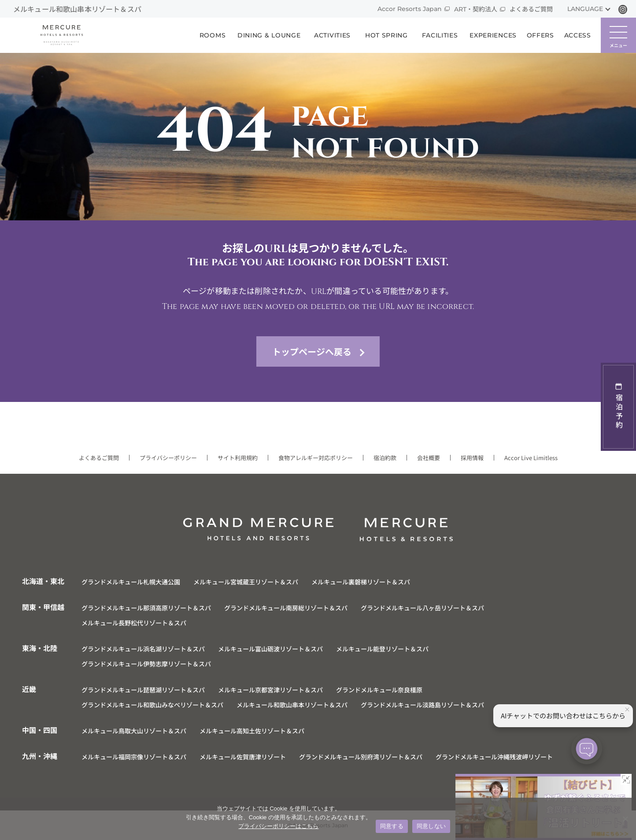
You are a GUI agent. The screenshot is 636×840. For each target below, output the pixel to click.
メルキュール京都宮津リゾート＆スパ (270, 690)
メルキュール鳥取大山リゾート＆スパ (134, 731)
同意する (392, 826)
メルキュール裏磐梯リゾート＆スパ (361, 582)
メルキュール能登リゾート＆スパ (382, 649)
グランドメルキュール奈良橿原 (379, 690)
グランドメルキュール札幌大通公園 (131, 582)
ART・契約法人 (476, 9)
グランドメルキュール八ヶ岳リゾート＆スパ (422, 608)
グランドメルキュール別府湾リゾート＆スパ (361, 757)
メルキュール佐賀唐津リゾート (243, 757)
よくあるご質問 (531, 9)
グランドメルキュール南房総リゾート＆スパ (286, 608)
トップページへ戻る (312, 351)
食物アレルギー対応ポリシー (316, 458)
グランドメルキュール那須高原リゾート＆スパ (146, 608)
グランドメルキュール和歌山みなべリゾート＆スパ (152, 705)
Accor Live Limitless (531, 458)
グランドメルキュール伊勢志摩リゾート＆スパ (146, 664)
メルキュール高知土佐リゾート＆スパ (252, 731)
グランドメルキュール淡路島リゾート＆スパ (422, 705)
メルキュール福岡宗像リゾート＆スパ (134, 757)
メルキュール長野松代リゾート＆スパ (134, 623)
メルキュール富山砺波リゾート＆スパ (270, 649)
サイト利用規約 (238, 458)
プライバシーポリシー (168, 458)
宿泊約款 (385, 458)
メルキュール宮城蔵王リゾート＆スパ (246, 582)
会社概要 (429, 458)
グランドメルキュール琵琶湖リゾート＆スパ (143, 690)
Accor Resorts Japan (410, 9)
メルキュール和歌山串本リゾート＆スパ (292, 705)
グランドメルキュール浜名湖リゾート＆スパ (143, 649)
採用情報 (472, 458)
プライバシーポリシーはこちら (278, 826)
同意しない (431, 826)
